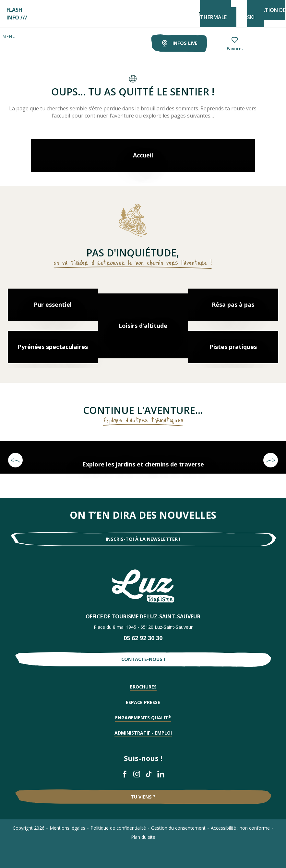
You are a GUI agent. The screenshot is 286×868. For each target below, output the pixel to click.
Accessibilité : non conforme (240, 828)
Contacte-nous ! (143, 659)
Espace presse (143, 702)
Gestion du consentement (178, 828)
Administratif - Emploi (143, 733)
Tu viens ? (143, 797)
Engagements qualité (143, 718)
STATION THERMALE (215, 14)
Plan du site (143, 837)
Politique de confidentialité (118, 828)
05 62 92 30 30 (143, 638)
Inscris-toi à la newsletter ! (143, 539)
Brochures (143, 687)
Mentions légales (67, 828)
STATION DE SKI (266, 14)
